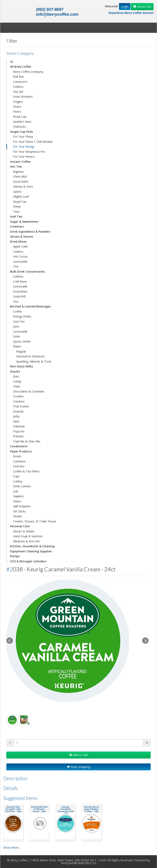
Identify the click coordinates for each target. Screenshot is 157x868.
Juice (16, 326)
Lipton (17, 192)
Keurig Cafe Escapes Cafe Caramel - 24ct (13, 809)
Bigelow (18, 172)
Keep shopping (78, 767)
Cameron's (20, 82)
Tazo (16, 212)
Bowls (17, 456)
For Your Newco (24, 156)
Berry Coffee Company (28, 72)
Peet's (17, 112)
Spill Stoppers (22, 506)
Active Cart (142, 7)
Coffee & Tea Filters (26, 471)
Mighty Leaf (21, 196)
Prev (10, 641)
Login (125, 6)
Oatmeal (19, 426)
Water (17, 346)
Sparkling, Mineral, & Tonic (34, 361)
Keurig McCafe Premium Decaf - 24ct (39, 809)
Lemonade (20, 262)
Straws (18, 516)
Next (145, 641)
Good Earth (21, 182)
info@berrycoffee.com (57, 14)
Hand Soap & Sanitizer (28, 536)
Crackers (19, 401)
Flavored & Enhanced (30, 356)
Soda (16, 336)
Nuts (16, 421)
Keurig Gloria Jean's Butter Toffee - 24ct (91, 809)
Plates (17, 501)
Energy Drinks (22, 316)
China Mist (20, 176)
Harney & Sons (23, 186)
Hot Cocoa (20, 256)
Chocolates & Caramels (29, 391)
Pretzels (18, 436)
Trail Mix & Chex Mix (27, 441)
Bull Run (19, 77)
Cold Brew (20, 281)
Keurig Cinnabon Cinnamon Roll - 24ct (66, 810)
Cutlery (18, 481)
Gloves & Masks (24, 531)
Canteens (19, 461)
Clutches (19, 466)
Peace (17, 107)
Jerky (16, 416)
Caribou (18, 87)
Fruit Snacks (21, 406)
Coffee (17, 311)
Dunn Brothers (23, 97)
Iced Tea (19, 321)
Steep (17, 206)
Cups (16, 476)
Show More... (12, 848)
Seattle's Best (22, 122)
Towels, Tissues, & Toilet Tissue (35, 521)
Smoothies (20, 291)
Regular (21, 351)
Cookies (18, 396)
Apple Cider (21, 246)
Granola (18, 411)
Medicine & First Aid (26, 541)
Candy (17, 381)
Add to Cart (78, 755)
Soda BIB (19, 296)
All (12, 62)
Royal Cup (20, 117)
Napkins (18, 496)
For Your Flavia (23, 137)
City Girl (18, 92)
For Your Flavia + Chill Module (33, 142)
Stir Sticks (19, 511)
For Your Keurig (23, 147)
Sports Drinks (22, 341)
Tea (16, 266)
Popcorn (19, 431)
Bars (16, 376)
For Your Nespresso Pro (29, 152)
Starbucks (20, 127)
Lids (16, 491)
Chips (17, 386)
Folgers (18, 102)
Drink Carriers (22, 486)
